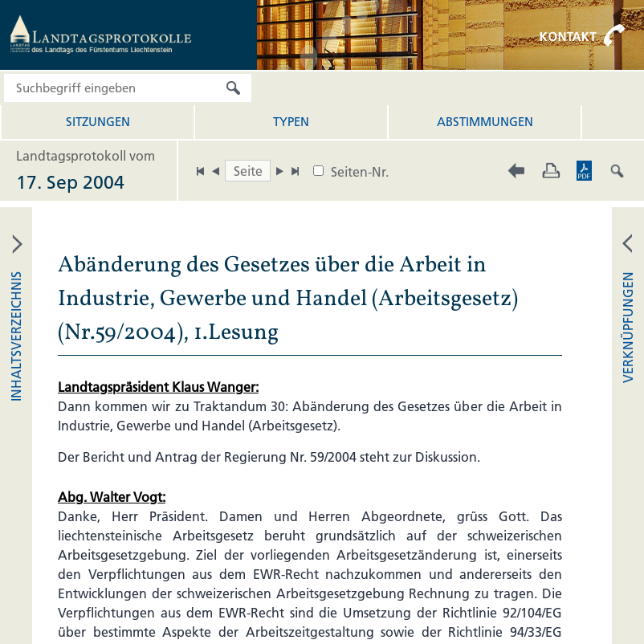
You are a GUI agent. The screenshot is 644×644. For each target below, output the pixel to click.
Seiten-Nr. (360, 172)
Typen (291, 122)
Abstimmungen (485, 122)
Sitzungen (98, 122)
